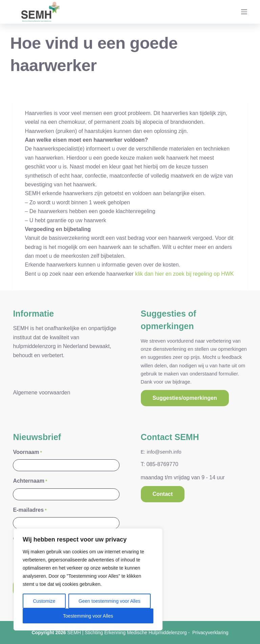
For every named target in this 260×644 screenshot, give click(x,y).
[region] (88, 579)
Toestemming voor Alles (88, 616)
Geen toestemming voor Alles (110, 601)
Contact (163, 494)
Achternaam (30, 481)
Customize (44, 601)
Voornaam (27, 452)
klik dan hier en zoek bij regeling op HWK (185, 274)
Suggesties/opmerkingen (185, 398)
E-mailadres (30, 510)
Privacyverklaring (210, 632)
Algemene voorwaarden (41, 392)
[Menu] (244, 12)
